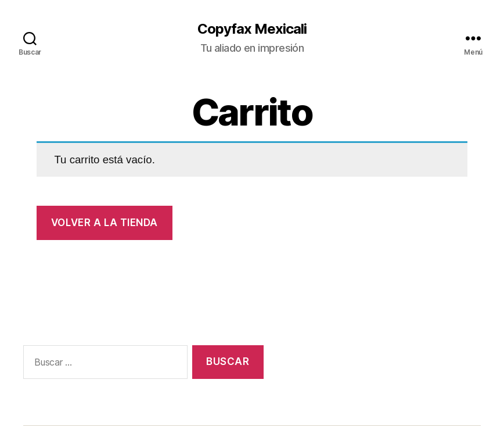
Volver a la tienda (105, 223)
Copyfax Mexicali (252, 29)
